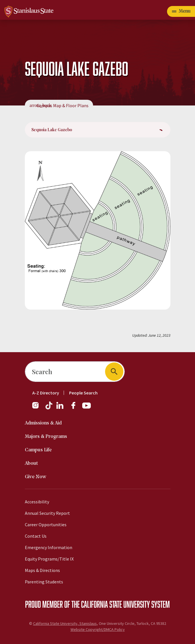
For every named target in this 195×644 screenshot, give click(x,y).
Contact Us (36, 536)
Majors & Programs (46, 437)
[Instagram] (38, 408)
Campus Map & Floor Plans (63, 105)
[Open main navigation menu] (181, 11)
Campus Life (38, 450)
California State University (115, 604)
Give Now (36, 477)
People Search (83, 393)
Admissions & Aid (43, 423)
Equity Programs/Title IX (49, 559)
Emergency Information (49, 547)
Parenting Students (44, 582)
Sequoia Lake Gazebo (52, 130)
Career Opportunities (46, 525)
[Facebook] (76, 408)
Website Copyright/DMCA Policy (98, 629)
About (31, 463)
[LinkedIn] (60, 408)
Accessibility (37, 502)
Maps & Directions (42, 570)
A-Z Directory (46, 393)
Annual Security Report (47, 513)
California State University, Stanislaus (65, 623)
